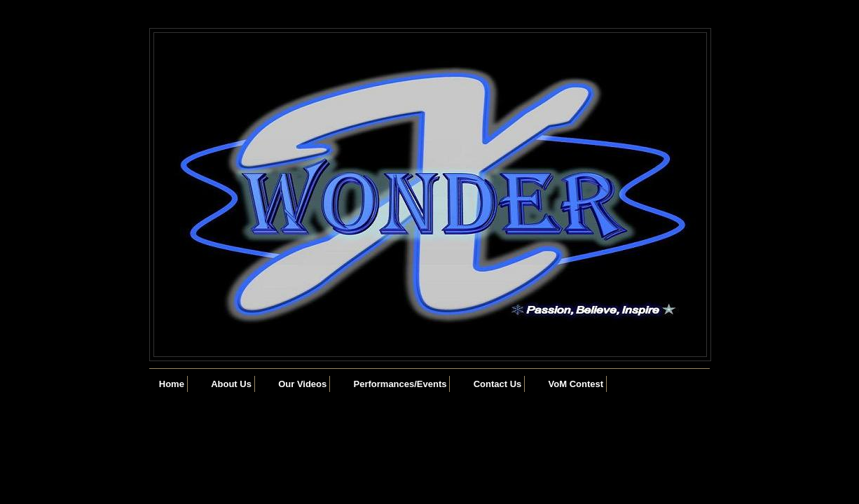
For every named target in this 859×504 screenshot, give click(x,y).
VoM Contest (576, 384)
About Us (231, 384)
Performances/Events (400, 384)
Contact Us (498, 384)
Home (172, 384)
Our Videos (302, 384)
